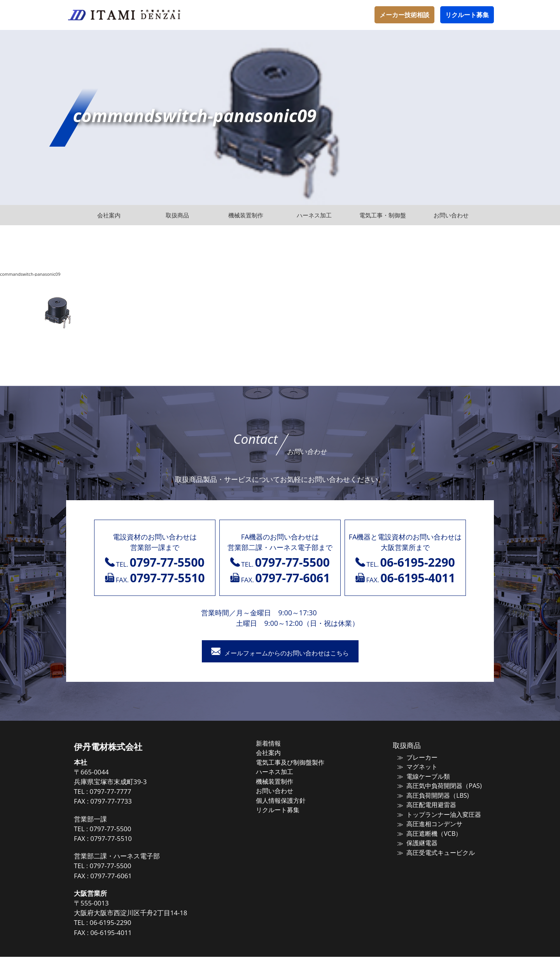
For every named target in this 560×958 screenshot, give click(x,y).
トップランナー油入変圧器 (437, 813)
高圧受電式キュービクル (434, 850)
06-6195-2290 (124, 924)
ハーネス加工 (283, 772)
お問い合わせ (283, 790)
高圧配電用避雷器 (425, 804)
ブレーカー (417, 758)
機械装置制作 (283, 781)
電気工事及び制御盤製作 (297, 763)
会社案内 (277, 753)
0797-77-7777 (124, 793)
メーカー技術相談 (404, 15)
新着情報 (277, 744)
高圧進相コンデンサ (428, 822)
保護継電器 (417, 841)
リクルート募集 (467, 15)
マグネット (417, 767)
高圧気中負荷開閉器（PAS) (437, 786)
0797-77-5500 (124, 830)
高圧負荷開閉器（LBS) (431, 795)
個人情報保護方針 (289, 799)
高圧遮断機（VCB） (428, 832)
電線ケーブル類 (423, 777)
